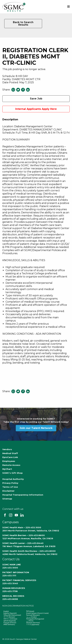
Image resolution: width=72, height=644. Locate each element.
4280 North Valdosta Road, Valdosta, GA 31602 (30, 554)
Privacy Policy (10, 483)
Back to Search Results (23, 23)
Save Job (36, 99)
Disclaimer (8, 491)
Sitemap (7, 499)
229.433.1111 (9, 575)
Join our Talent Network (36, 428)
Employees (9, 461)
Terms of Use (10, 487)
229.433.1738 (10, 591)
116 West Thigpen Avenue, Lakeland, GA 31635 (29, 546)
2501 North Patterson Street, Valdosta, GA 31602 (31, 531)
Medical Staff (10, 453)
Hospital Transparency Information (23, 495)
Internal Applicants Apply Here (36, 109)
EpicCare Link (10, 457)
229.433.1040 (10, 583)
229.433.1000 (10, 568)
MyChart (7, 469)
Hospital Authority (13, 479)
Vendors (7, 449)
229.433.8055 (10, 599)
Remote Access (11, 465)
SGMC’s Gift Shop (13, 473)
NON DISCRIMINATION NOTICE (18, 606)
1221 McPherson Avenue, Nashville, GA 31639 (28, 538)
